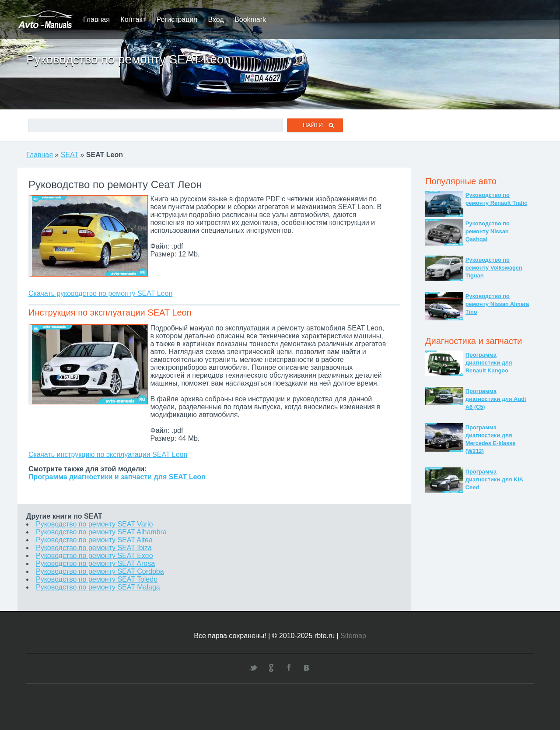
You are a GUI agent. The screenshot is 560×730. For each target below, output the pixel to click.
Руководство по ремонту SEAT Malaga (98, 587)
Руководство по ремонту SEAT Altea (94, 540)
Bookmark (250, 19)
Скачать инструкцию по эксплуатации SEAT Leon (108, 454)
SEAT (70, 155)
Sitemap (353, 636)
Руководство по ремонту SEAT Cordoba (100, 571)
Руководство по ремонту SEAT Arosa (95, 563)
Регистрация (177, 19)
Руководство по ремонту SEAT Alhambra (101, 532)
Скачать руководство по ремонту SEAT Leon (100, 293)
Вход (216, 19)
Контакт (133, 19)
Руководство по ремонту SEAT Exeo (94, 556)
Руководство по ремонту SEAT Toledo (97, 579)
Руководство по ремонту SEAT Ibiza (94, 548)
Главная (96, 19)
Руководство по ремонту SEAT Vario (94, 524)
